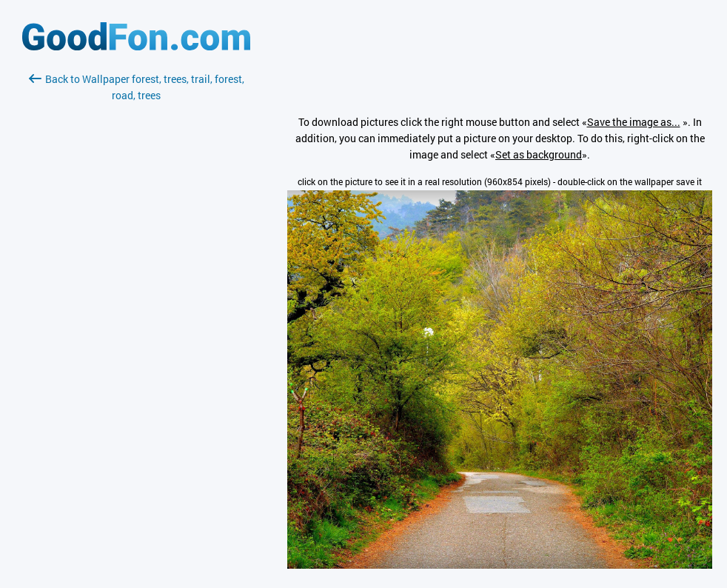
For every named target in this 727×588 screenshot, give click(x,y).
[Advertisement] (136, 279)
